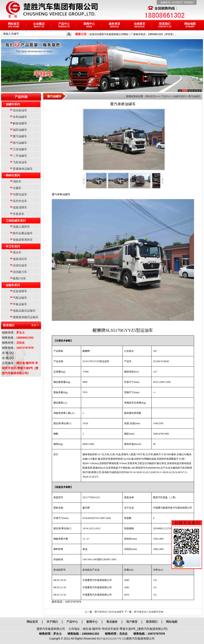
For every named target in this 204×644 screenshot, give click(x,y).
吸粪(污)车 (19, 278)
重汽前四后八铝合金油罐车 (109, 612)
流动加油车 (20, 110)
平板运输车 (20, 304)
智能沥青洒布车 (23, 240)
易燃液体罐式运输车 (26, 317)
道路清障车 (20, 207)
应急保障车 (20, 291)
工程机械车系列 (16, 221)
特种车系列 (13, 175)
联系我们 (189, 2)
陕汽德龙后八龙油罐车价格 (149, 612)
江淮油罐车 (20, 149)
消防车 (17, 181)
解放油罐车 (20, 123)
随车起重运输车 (23, 233)
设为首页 (177, 2)
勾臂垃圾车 (20, 194)
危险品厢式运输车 (24, 311)
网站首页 (14, 25)
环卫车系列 (13, 246)
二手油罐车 (20, 156)
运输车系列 (13, 285)
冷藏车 (17, 188)
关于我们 (52, 622)
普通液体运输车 (23, 169)
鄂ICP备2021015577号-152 (111, 639)
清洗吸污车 (20, 272)
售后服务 (112, 622)
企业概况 (39, 25)
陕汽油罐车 (20, 143)
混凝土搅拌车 (21, 227)
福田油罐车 (20, 130)
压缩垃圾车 (20, 265)
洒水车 (17, 252)
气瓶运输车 (20, 298)
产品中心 (64, 25)
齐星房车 (18, 214)
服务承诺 (114, 25)
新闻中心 (89, 25)
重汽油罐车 (20, 136)
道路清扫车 (20, 259)
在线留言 (140, 25)
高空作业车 (20, 201)
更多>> (35, 325)
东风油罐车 (20, 117)
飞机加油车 (20, 162)
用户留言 (132, 622)
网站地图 (190, 25)
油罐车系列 (13, 104)
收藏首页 (165, 2)
